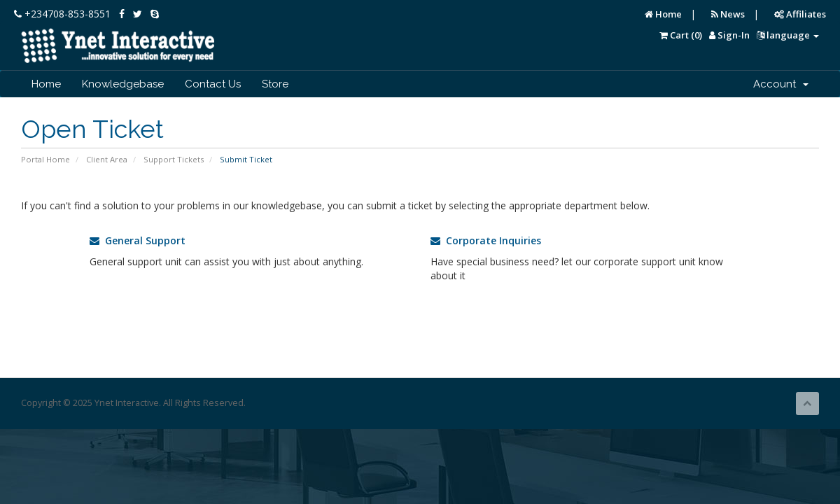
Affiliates (800, 14)
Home (663, 14)
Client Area (107, 159)
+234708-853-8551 (62, 14)
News (728, 14)
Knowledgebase (123, 84)
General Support (138, 240)
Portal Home (45, 159)
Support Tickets (174, 159)
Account (781, 84)
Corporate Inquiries (486, 240)
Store (275, 84)
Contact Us (213, 84)
